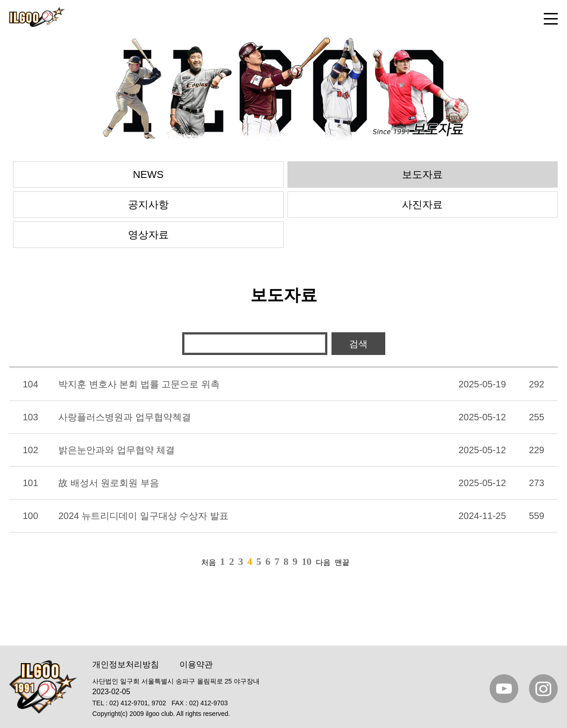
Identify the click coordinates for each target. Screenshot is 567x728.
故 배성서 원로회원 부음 (109, 483)
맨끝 (342, 562)
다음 (323, 562)
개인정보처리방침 (126, 665)
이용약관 (196, 665)
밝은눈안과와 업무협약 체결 (117, 450)
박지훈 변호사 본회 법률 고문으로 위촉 (139, 384)
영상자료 (148, 235)
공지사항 (148, 205)
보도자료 (422, 174)
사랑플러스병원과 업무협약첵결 (125, 417)
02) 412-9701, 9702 (138, 703)
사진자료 (422, 205)
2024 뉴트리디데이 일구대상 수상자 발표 (143, 516)
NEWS (148, 174)
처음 (209, 562)
